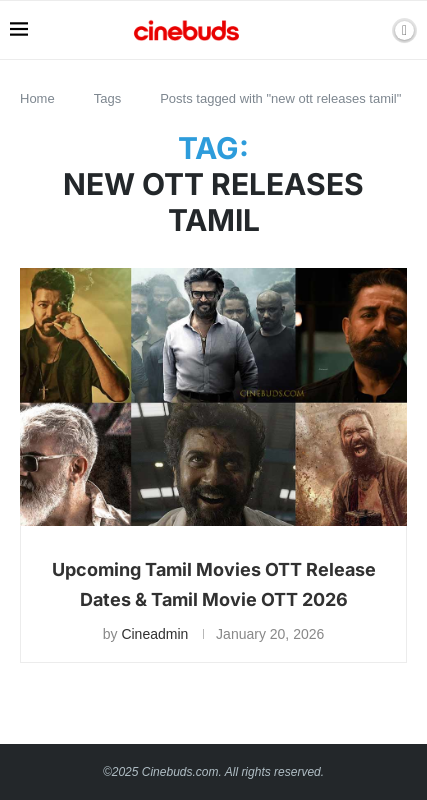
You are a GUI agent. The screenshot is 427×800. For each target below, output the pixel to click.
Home (37, 98)
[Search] (370, 30)
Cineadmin (154, 634)
